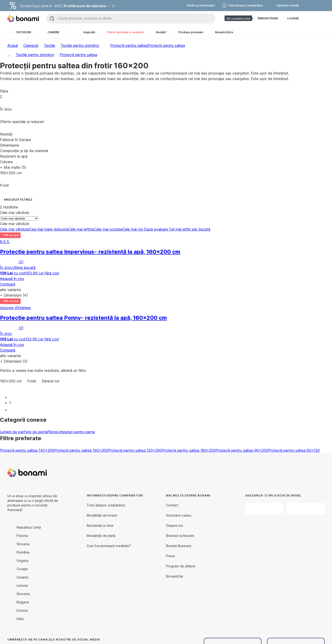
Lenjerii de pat (12, 432)
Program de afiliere (181, 566)
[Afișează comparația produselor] (310, 18)
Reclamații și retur (100, 525)
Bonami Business (179, 546)
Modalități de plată (101, 536)
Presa (170, 556)
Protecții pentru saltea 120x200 (135, 450)
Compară (8, 284)
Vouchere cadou (179, 515)
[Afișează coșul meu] (321, 18)
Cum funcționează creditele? (109, 546)
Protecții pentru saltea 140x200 (27, 450)
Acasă (13, 45)
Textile (49, 45)
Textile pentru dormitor (80, 45)
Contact (172, 505)
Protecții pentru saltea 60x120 (294, 450)
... (9, 55)
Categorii (31, 45)
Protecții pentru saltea (166, 45)
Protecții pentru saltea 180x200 (189, 450)
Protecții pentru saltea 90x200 (242, 450)
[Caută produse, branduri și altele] (136, 18)
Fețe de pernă (36, 432)
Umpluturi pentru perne (76, 432)
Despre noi (174, 525)
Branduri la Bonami (180, 536)
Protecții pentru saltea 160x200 (81, 450)
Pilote (52, 432)
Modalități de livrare (102, 515)
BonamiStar (175, 576)
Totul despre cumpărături (106, 505)
